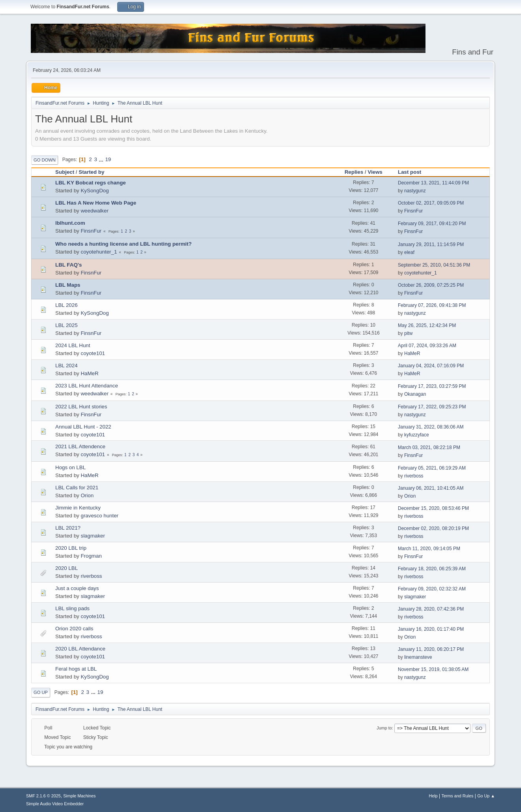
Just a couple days (77, 588)
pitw (408, 333)
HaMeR (412, 353)
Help (433, 796)
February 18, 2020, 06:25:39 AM (432, 569)
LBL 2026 (67, 305)
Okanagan (415, 394)
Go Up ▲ (486, 796)
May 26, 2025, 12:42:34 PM (427, 325)
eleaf (409, 252)
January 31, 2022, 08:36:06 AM (431, 427)
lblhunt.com (70, 223)
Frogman (91, 556)
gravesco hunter (99, 516)
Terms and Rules (458, 796)
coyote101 (93, 353)
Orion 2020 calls (74, 629)
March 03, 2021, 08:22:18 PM (429, 447)
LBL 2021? (68, 528)
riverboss (414, 476)
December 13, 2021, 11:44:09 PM (433, 183)
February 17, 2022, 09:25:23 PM (432, 407)
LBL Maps (68, 285)
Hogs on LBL (70, 467)
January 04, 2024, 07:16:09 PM (431, 366)
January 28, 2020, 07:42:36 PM (431, 609)
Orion (87, 495)
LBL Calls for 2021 (77, 488)
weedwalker (94, 211)
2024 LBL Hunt (73, 345)
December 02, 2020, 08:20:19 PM (433, 528)
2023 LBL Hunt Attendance (87, 386)
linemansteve (418, 657)
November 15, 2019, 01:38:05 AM (433, 669)
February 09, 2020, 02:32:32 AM (432, 589)
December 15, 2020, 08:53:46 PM (433, 508)
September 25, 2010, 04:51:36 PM (434, 265)
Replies (354, 172)
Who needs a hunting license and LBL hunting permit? (124, 244)
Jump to (384, 728)
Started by (91, 172)
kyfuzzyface (417, 435)
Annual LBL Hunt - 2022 (83, 427)
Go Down (45, 160)
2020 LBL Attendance (80, 649)
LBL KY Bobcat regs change (91, 183)
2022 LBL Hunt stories (81, 407)
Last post (413, 172)
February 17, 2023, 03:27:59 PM (432, 386)
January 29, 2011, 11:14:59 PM (431, 244)
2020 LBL (67, 568)
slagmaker (93, 536)
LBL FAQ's (68, 265)
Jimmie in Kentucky (78, 508)
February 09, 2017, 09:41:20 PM (432, 224)
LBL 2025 (67, 325)
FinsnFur (413, 211)
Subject (65, 172)
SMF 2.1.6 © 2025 (43, 796)
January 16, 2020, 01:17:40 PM (431, 629)
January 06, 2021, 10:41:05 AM (431, 488)
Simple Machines (79, 796)
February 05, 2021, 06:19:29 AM (432, 468)
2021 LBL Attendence (80, 446)
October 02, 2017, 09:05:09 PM (431, 203)
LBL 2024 (67, 366)
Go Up (41, 692)
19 (108, 159)
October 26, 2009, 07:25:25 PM (431, 285)
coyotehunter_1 (99, 252)
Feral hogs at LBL (76, 669)
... (102, 159)
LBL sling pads (72, 608)
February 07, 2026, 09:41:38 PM (432, 305)
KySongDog (95, 191)
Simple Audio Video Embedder (55, 804)
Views (375, 172)
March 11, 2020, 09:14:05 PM (429, 549)
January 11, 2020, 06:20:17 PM (431, 649)
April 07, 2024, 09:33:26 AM (427, 346)
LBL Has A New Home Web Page (96, 203)
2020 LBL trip (71, 548)
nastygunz (415, 191)
